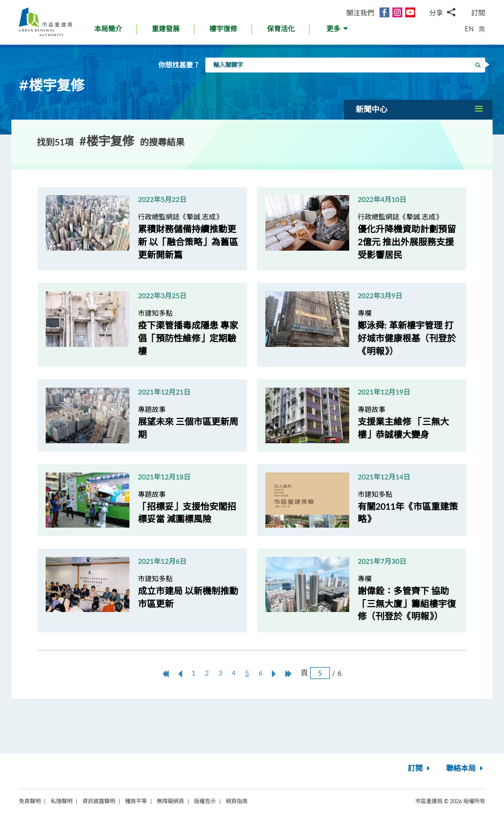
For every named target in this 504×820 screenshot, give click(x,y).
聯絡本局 (466, 769)
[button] (338, 32)
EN (469, 29)
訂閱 (478, 13)
